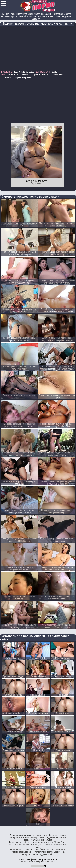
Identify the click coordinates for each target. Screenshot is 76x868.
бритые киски (40, 75)
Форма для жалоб (48, 859)
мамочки (13, 75)
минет (25, 75)
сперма (7, 77)
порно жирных (23, 77)
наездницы (58, 75)
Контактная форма (28, 859)
